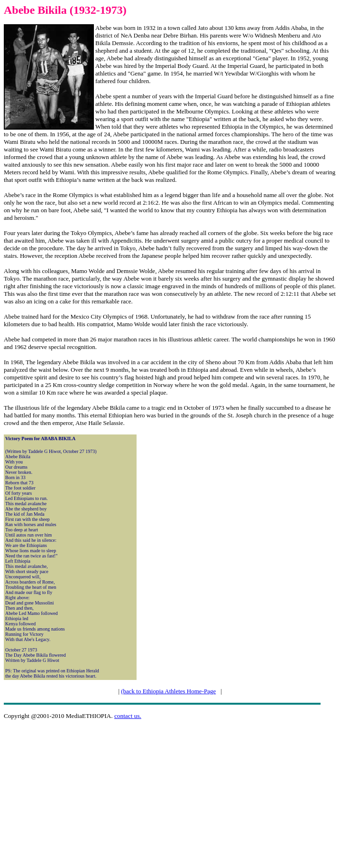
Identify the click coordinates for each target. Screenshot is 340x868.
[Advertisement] (172, 794)
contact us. (128, 716)
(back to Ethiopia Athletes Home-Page (168, 691)
